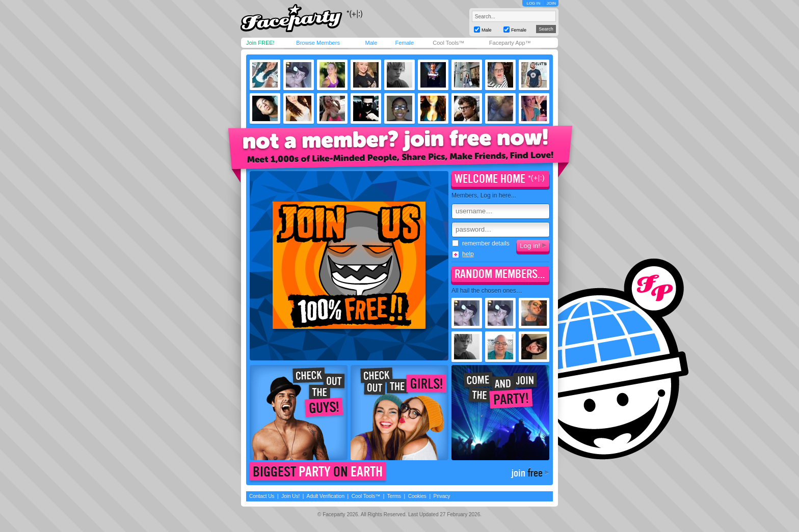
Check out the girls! (400, 413)
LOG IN (533, 3)
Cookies (417, 496)
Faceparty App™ (510, 43)
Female (404, 43)
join (527, 473)
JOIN (551, 3)
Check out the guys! (299, 413)
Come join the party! (500, 413)
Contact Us (262, 496)
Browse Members (318, 43)
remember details (481, 243)
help (468, 254)
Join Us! (290, 496)
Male (371, 43)
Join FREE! (260, 43)
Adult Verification (325, 496)
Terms (394, 496)
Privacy (442, 496)
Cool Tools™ (448, 43)
